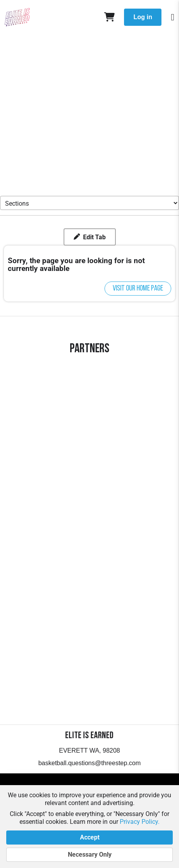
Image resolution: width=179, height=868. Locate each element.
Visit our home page (138, 289)
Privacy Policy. (140, 822)
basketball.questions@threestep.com (89, 763)
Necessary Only (89, 855)
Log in (143, 17)
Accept (89, 838)
